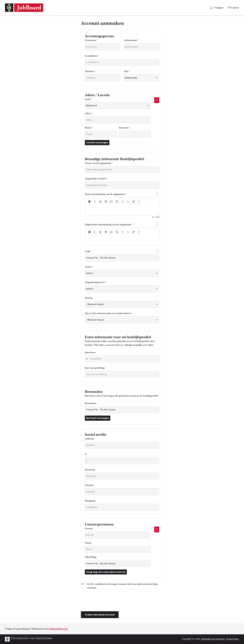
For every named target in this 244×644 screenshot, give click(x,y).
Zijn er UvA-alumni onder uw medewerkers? (108, 313)
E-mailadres (92, 56)
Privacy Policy (233, 639)
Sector (89, 267)
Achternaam (131, 40)
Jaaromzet (90, 352)
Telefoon (90, 71)
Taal (127, 71)
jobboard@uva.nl (58, 629)
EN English (233, 8)
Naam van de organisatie (99, 163)
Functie (89, 528)
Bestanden (90, 403)
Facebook (90, 470)
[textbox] (122, 209)
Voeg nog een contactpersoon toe (106, 572)
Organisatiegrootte (96, 282)
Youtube (89, 485)
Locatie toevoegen (97, 143)
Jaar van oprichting (95, 368)
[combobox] (86, 106)
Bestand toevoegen (98, 418)
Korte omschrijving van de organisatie (106, 194)
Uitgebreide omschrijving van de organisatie (109, 225)
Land (88, 99)
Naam (88, 543)
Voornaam (91, 40)
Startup (89, 298)
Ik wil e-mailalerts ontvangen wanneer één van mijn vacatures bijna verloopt (123, 586)
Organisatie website (96, 179)
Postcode (125, 128)
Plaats (89, 128)
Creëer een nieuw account (100, 615)
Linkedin (89, 439)
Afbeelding (91, 557)
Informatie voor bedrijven (213, 639)
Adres (89, 113)
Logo (88, 251)
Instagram (90, 501)
